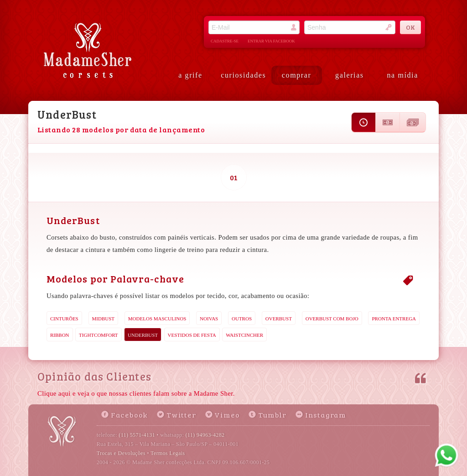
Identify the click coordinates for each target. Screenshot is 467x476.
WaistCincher (244, 335)
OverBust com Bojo (332, 319)
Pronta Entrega (394, 319)
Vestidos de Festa (192, 335)
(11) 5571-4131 (137, 435)
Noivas (209, 319)
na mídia (403, 75)
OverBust (279, 319)
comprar (297, 75)
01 (234, 177)
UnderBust (143, 335)
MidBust (104, 319)
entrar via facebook (271, 41)
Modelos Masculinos (157, 319)
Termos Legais (168, 453)
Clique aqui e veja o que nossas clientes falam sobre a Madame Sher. (136, 393)
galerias (350, 75)
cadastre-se (225, 41)
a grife (190, 75)
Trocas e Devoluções (121, 453)
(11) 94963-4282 (205, 435)
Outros (242, 319)
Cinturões (64, 319)
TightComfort (99, 335)
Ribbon (60, 335)
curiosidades (243, 75)
